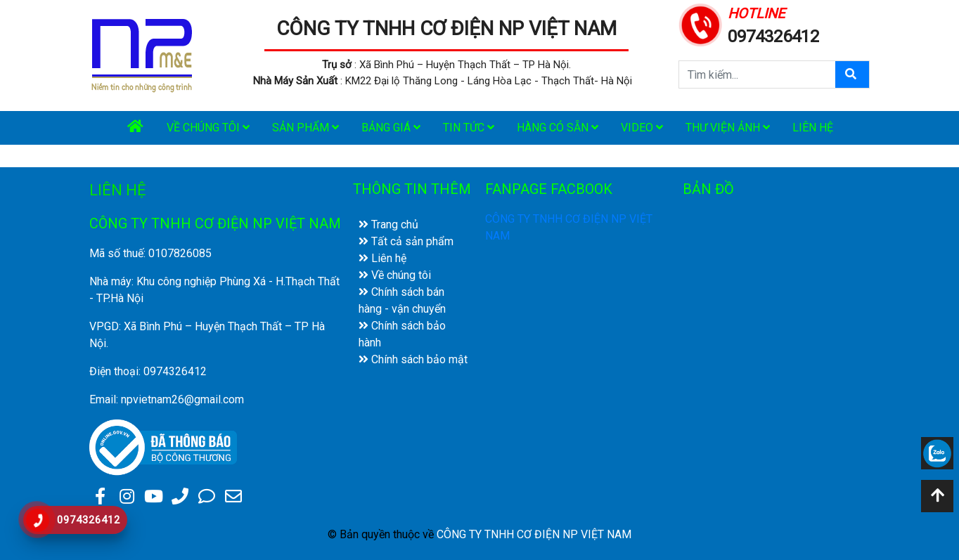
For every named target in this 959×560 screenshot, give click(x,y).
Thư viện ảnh (728, 128)
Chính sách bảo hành (402, 334)
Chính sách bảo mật (413, 359)
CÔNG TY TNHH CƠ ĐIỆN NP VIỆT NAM (446, 28)
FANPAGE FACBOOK (549, 189)
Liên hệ (813, 128)
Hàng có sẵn (558, 128)
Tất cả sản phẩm (406, 241)
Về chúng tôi (208, 128)
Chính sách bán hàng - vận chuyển (402, 300)
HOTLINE (756, 13)
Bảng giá (391, 128)
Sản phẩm (305, 128)
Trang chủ (388, 224)
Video (642, 128)
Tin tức (469, 128)
